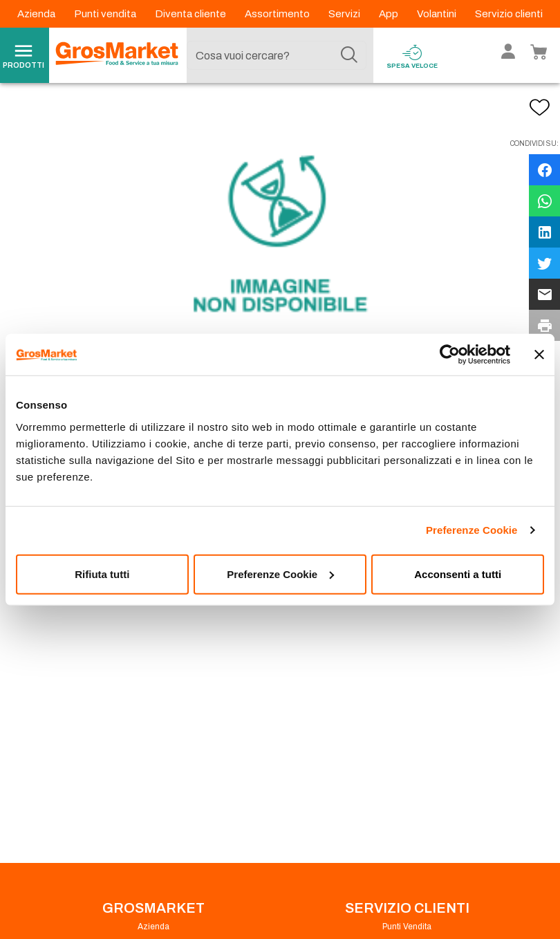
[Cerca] (349, 55)
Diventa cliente (192, 14)
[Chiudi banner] (539, 355)
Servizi (345, 14)
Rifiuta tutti (102, 574)
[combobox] (277, 55)
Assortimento (278, 14)
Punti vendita (106, 14)
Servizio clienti (509, 14)
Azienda (37, 14)
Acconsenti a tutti (458, 574)
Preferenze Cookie (472, 530)
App (390, 14)
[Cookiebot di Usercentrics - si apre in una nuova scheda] (450, 355)
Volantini (438, 14)
